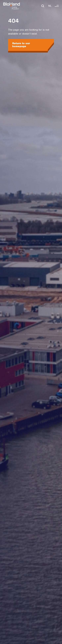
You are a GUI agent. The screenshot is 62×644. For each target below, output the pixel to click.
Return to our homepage (21, 45)
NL (50, 6)
